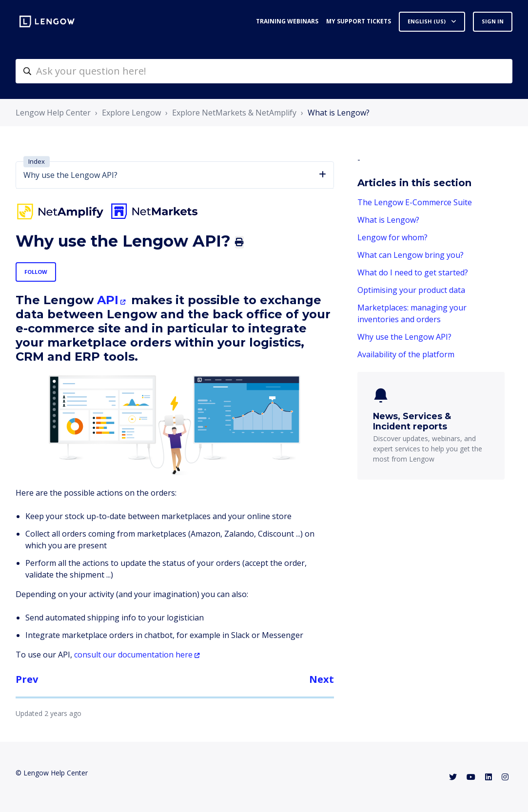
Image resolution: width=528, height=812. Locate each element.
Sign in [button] (493, 21)
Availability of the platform (406, 354)
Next (322, 679)
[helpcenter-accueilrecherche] (264, 71)
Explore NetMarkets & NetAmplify (234, 113)
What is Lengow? (339, 113)
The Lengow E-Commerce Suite (415, 202)
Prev (27, 679)
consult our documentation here (133, 655)
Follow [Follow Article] (36, 272)
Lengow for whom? (392, 237)
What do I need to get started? (413, 272)
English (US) (427, 21)
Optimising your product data (411, 290)
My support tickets (359, 21)
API (106, 300)
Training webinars (287, 21)
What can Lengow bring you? (411, 255)
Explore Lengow (131, 113)
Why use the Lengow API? (404, 337)
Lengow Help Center (53, 113)
